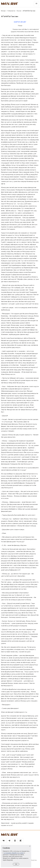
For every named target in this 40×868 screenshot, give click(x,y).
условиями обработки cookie (14, 853)
